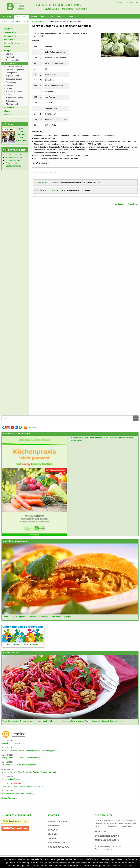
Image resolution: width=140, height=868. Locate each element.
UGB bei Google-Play (56, 847)
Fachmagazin (21, 16)
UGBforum (9, 29)
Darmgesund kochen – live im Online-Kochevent (21, 758)
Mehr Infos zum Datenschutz (120, 866)
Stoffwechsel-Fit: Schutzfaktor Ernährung (18, 793)
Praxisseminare (12, 653)
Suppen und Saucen (14, 79)
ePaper (7, 111)
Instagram (54, 826)
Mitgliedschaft (47, 16)
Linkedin (52, 834)
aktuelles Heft (10, 33)
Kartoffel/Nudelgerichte (15, 70)
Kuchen (9, 88)
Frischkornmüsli (12, 104)
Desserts (9, 85)
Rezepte (26, 21)
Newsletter (30, 427)
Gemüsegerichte (38, 21)
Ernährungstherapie (13, 166)
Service (72, 16)
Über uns (61, 16)
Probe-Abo (10, 124)
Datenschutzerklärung (107, 836)
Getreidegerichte (12, 60)
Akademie (8, 16)
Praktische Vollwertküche (17, 434)
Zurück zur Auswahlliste (127, 204)
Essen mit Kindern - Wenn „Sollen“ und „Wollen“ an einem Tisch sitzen (29, 772)
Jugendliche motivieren (11, 743)
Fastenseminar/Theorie (11, 779)
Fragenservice (11, 163)
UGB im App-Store (56, 843)
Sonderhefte (9, 40)
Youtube (53, 838)
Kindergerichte (11, 73)
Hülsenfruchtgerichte (14, 66)
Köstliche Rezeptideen (16, 541)
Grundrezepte (11, 95)
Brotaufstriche (11, 101)
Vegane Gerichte (12, 76)
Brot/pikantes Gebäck (14, 98)
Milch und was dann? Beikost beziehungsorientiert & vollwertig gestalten (30, 750)
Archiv (7, 47)
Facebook (53, 830)
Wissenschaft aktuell (14, 158)
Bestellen (8, 115)
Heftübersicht (10, 36)
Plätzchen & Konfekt (14, 92)
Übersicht (9, 54)
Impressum (100, 832)
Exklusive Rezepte (13, 160)
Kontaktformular (58, 821)
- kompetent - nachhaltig (73, 9)
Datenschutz (128, 2)
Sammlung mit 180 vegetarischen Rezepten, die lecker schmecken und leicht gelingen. (37, 617)
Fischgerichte (11, 82)
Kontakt (119, 2)
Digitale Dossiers (11, 43)
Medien (34, 16)
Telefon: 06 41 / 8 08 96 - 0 (107, 840)
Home (5, 21)
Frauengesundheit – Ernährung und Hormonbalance (22, 786)
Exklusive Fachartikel (14, 155)
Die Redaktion (10, 108)
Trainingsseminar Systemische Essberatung (19, 765)
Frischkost (10, 57)
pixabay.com (51, 172)
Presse (136, 2)
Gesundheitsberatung (56, 5)
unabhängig (52, 9)
